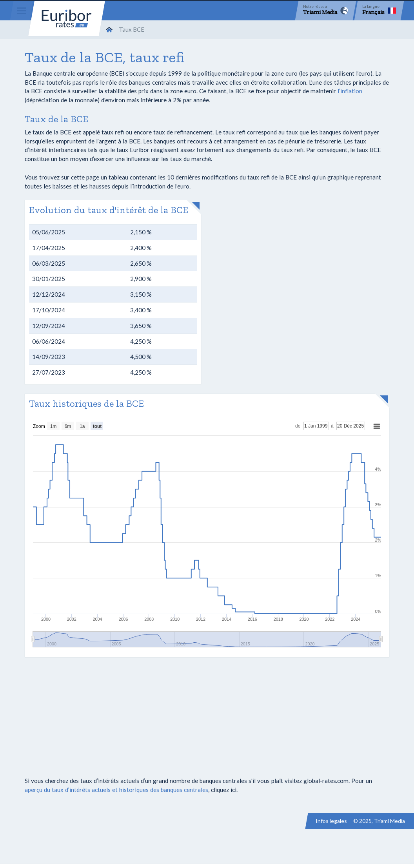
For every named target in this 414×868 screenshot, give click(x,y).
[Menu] (22, 11)
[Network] (326, 11)
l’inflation (350, 91)
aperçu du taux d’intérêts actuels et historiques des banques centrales (116, 790)
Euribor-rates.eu (67, 18)
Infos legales (331, 821)
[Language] (379, 11)
